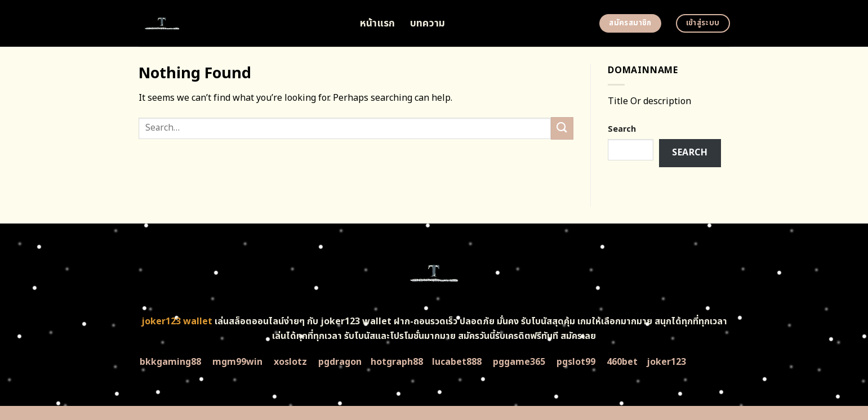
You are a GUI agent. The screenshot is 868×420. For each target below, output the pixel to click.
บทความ (428, 23)
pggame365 (519, 362)
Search (622, 129)
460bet (622, 362)
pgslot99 (576, 362)
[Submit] (562, 128)
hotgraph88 (397, 362)
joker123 (666, 362)
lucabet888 (457, 362)
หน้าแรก (378, 23)
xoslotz (290, 362)
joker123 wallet (177, 321)
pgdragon (340, 362)
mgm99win (237, 362)
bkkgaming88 (170, 362)
